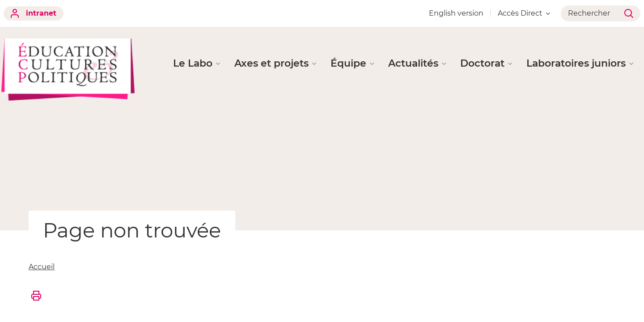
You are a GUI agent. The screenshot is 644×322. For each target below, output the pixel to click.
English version (456, 13)
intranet (34, 13)
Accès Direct (524, 13)
